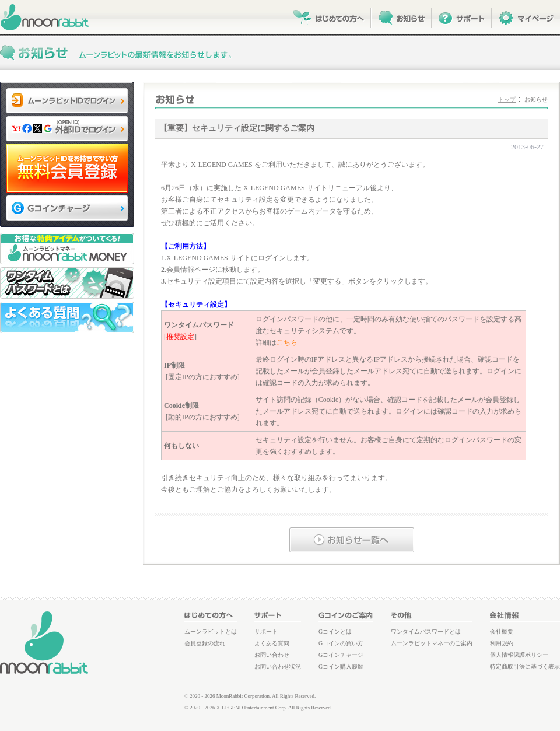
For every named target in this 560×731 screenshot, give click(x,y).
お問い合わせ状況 (278, 667)
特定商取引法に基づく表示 (525, 667)
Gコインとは (335, 632)
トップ (507, 99)
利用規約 (502, 643)
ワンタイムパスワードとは (426, 632)
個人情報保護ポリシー (519, 655)
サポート (266, 632)
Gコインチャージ (341, 655)
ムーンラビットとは (211, 632)
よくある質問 (272, 643)
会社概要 (502, 632)
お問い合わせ (272, 655)
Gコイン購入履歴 (341, 667)
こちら (287, 342)
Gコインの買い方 (341, 643)
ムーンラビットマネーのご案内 (432, 643)
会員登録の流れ (205, 643)
